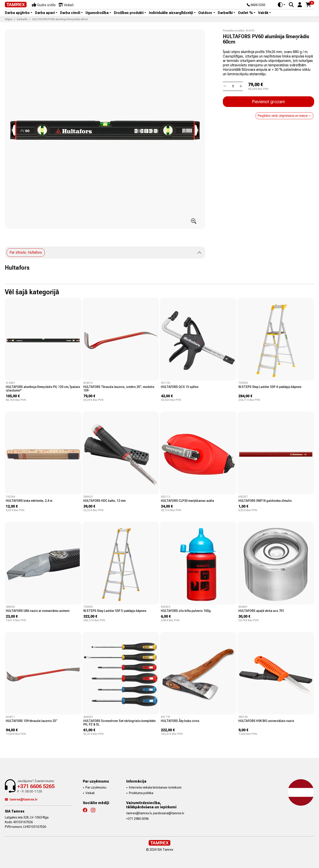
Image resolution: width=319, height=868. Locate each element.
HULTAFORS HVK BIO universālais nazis (266, 721)
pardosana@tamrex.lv (169, 813)
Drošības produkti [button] (129, 13)
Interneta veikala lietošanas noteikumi (155, 787)
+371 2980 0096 (137, 819)
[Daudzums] (233, 86)
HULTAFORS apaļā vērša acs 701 (261, 611)
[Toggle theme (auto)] (282, 5)
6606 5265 (256, 5)
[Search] (291, 5)
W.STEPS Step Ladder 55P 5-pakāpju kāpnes (115, 611)
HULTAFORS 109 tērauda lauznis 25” (32, 721)
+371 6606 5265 (36, 786)
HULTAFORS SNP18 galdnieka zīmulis (265, 501)
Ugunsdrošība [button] (97, 13)
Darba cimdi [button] (70, 13)
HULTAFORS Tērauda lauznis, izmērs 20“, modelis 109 (119, 389)
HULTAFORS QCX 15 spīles (180, 387)
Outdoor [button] (205, 13)
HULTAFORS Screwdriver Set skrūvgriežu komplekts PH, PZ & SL (120, 723)
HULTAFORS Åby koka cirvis (180, 721)
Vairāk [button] (263, 13)
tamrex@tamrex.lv (21, 799)
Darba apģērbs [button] (17, 13)
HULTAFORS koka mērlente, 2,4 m (29, 501)
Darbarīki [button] (225, 13)
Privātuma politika (141, 793)
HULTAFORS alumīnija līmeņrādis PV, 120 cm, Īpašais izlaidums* (43, 389)
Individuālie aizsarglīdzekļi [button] (171, 13)
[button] (300, 4)
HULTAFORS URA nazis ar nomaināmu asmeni (38, 611)
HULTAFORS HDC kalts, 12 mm (104, 501)
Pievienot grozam (268, 102)
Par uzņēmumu (96, 787)
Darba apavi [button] (45, 13)
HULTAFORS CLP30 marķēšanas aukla (187, 501)
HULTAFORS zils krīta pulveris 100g (186, 611)
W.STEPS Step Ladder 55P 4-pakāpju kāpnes (270, 387)
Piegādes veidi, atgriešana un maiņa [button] (284, 116)
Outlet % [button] (245, 13)
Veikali (90, 793)
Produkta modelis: (234, 31)
